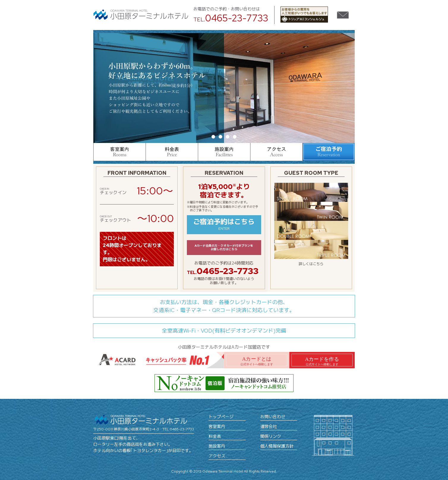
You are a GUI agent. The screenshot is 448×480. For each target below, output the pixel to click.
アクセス (217, 456)
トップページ (221, 417)
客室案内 (217, 427)
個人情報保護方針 (277, 446)
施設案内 (217, 446)
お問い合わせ (273, 417)
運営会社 (269, 427)
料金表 (215, 436)
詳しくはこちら (311, 264)
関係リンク (271, 436)
